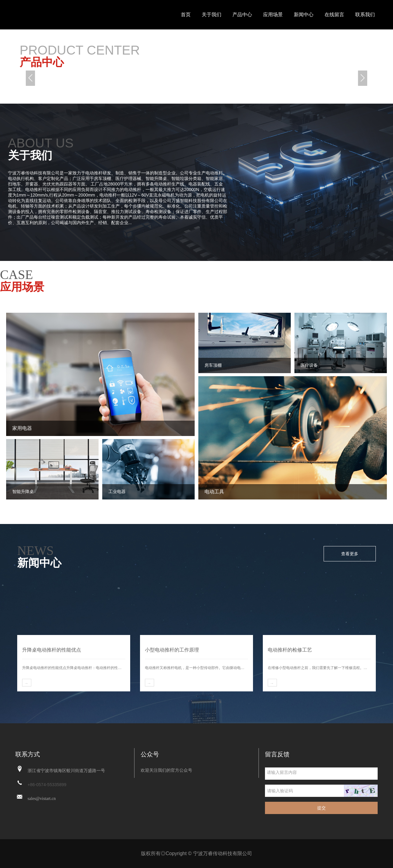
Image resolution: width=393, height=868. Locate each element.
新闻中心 (304, 15)
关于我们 (212, 15)
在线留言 (334, 15)
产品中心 (242, 15)
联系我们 (365, 15)
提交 (321, 808)
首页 (186, 15)
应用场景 (273, 15)
